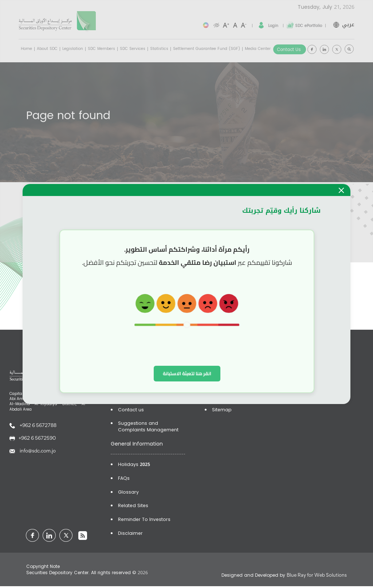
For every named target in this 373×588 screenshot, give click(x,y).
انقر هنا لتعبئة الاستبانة (187, 373)
